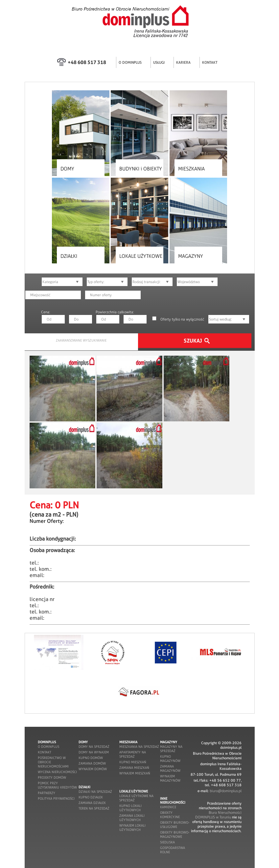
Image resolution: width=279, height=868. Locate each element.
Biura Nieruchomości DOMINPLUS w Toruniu (218, 815)
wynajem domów (93, 769)
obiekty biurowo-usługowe (175, 825)
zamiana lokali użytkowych (132, 818)
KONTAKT (210, 62)
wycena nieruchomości (57, 772)
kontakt (45, 752)
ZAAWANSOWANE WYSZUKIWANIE (81, 340)
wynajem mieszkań (135, 773)
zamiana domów (92, 763)
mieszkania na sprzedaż (139, 747)
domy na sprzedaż (94, 747)
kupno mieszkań (133, 762)
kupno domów (91, 758)
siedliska (167, 842)
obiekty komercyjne (170, 815)
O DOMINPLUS (130, 62)
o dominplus (48, 747)
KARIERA (183, 62)
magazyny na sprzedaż (171, 749)
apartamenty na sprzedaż (133, 754)
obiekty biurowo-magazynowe (175, 835)
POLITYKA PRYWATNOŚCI (56, 799)
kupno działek (91, 797)
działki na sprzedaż (95, 792)
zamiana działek (92, 803)
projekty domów (52, 778)
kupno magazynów (170, 759)
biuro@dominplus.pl (226, 791)
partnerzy (46, 793)
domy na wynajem (94, 752)
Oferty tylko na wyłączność (182, 319)
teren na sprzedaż (94, 808)
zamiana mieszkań (134, 768)
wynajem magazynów (170, 778)
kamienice (168, 807)
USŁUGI (159, 62)
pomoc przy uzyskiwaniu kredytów (57, 785)
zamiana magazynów (170, 768)
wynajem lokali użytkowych (132, 828)
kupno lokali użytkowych (130, 808)
